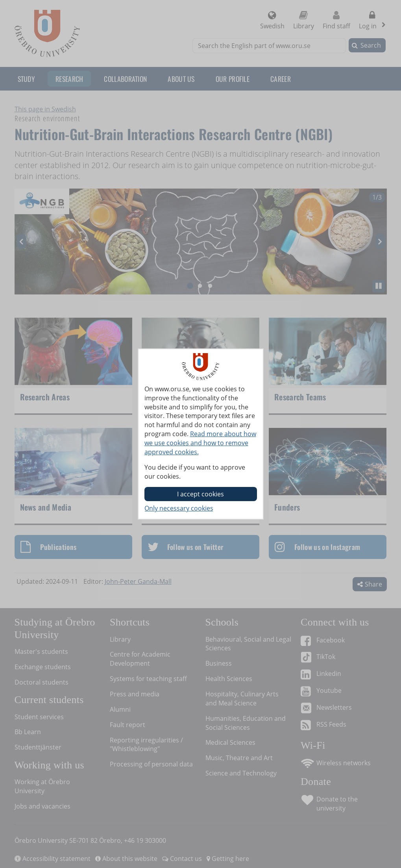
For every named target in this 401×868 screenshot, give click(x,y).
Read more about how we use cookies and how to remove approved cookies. (200, 443)
